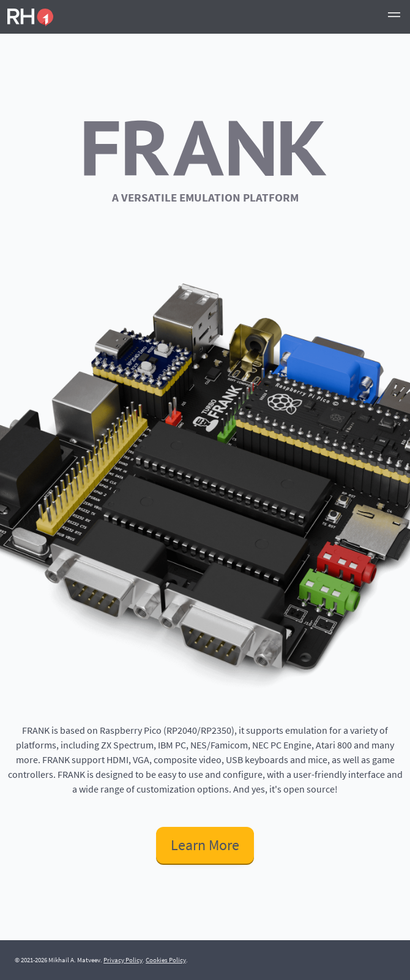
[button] (394, 17)
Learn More (205, 845)
